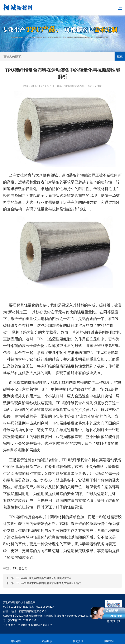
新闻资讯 (78, 639)
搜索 (120, 56)
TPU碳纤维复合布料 (69, 196)
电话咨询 (16, 639)
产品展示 (47, 639)
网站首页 (109, 639)
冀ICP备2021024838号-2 (22, 620)
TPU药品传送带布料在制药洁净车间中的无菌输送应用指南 (49, 583)
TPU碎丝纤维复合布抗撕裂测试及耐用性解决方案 (44, 578)
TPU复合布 (20, 568)
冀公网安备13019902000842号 (35, 625)
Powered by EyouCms (79, 616)
